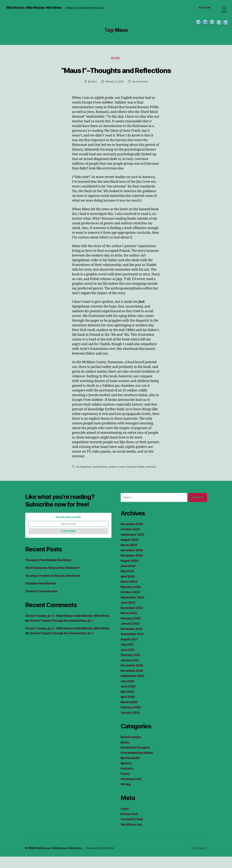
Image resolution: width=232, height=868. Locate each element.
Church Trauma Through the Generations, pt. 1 (76, 632)
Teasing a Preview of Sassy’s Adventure (55, 587)
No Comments (141, 93)
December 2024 (133, 561)
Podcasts (128, 780)
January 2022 (131, 635)
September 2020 (134, 687)
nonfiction (153, 478)
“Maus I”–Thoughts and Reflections (116, 76)
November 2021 (133, 640)
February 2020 (132, 719)
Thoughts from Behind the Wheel (50, 571)
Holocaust (134, 478)
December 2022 (133, 619)
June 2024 (129, 577)
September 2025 (133, 546)
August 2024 (131, 572)
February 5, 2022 (114, 93)
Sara (93, 93)
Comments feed (133, 830)
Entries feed (130, 825)
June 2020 (129, 698)
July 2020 (128, 692)
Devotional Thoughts (137, 759)
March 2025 (130, 556)
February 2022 (132, 630)
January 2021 (131, 672)
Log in (125, 820)
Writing (126, 796)
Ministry (127, 775)
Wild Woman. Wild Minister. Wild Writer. (38, 8)
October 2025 (131, 541)
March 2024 (130, 593)
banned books (101, 478)
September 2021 (133, 645)
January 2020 (131, 724)
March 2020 (130, 713)
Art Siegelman (84, 478)
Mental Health (131, 769)
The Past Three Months (43, 603)
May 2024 (128, 582)
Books (116, 58)
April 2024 (129, 588)
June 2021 (129, 661)
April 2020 (129, 708)
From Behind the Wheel (138, 764)
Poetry (126, 785)
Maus (144, 478)
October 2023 (131, 603)
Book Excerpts (132, 748)
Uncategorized (132, 790)
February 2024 (132, 598)
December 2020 (133, 677)
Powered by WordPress (105, 859)
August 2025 (131, 551)
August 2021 (130, 651)
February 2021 (132, 666)
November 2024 (133, 567)
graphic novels (119, 478)
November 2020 (133, 682)
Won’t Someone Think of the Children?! (55, 579)
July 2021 (128, 656)
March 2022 (130, 624)
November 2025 (133, 535)
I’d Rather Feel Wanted (42, 595)
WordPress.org (132, 836)
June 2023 (129, 614)
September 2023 (133, 609)
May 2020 (128, 703)
